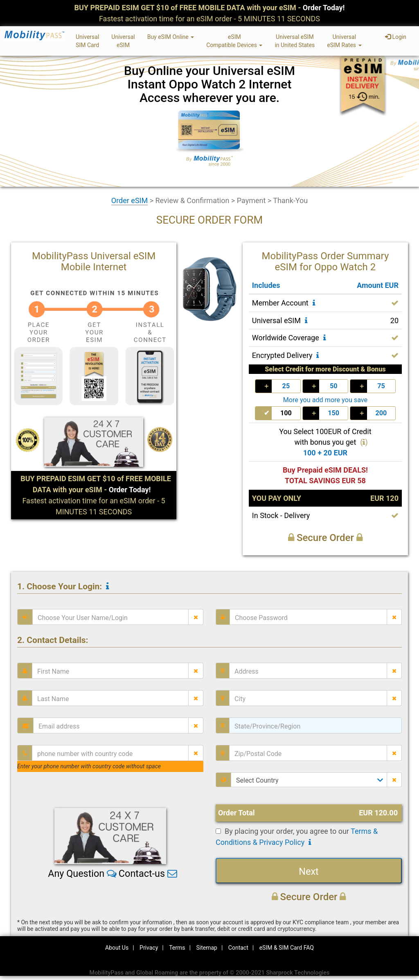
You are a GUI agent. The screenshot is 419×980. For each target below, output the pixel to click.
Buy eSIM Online (171, 37)
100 (286, 413)
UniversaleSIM (123, 41)
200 (381, 413)
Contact (238, 948)
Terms (177, 948)
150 (333, 413)
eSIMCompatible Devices (234, 41)
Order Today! (324, 8)
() (364, 442)
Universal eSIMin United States (295, 41)
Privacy (149, 948)
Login (396, 37)
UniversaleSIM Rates (344, 41)
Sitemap (206, 948)
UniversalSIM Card (87, 41)
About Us (117, 948)
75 (381, 386)
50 (334, 386)
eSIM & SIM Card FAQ (287, 948)
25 (286, 386)
